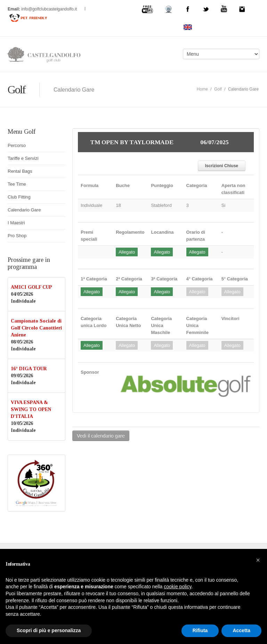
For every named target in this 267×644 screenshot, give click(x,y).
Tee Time (17, 184)
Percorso (17, 145)
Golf (218, 89)
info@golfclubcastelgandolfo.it (50, 9)
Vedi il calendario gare (101, 436)
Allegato (127, 252)
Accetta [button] (241, 630)
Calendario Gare (24, 210)
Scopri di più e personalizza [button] (49, 630)
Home (202, 89)
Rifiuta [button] (200, 630)
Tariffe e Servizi (23, 158)
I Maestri (16, 223)
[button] (258, 560)
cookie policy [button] (177, 587)
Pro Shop (17, 236)
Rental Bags (20, 171)
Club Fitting (19, 197)
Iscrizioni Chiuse (222, 166)
